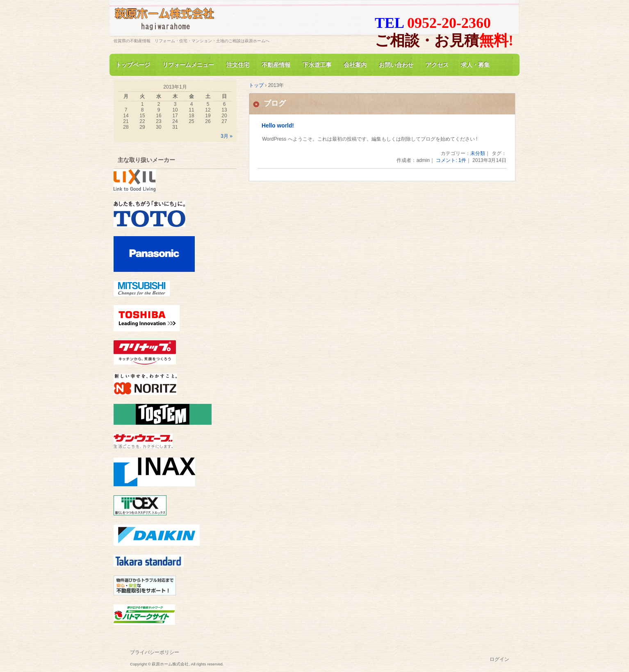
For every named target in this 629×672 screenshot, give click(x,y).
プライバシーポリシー (155, 652)
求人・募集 (475, 65)
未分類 (478, 153)
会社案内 (355, 65)
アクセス (437, 65)
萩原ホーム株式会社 (208, 22)
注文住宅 (238, 65)
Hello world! (278, 126)
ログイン (499, 659)
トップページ (133, 65)
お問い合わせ (396, 65)
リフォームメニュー (188, 65)
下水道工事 (317, 65)
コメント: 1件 (451, 160)
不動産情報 (276, 65)
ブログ (275, 103)
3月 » (227, 136)
